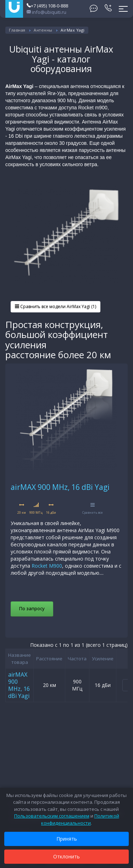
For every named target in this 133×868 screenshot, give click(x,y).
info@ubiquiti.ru (46, 12)
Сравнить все (93, 509)
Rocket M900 (47, 566)
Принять (67, 839)
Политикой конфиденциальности (80, 819)
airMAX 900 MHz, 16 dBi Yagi (60, 487)
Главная (17, 30)
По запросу (32, 608)
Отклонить (66, 856)
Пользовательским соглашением (52, 816)
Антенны (43, 30)
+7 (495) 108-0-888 (47, 6)
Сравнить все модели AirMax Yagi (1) (56, 307)
